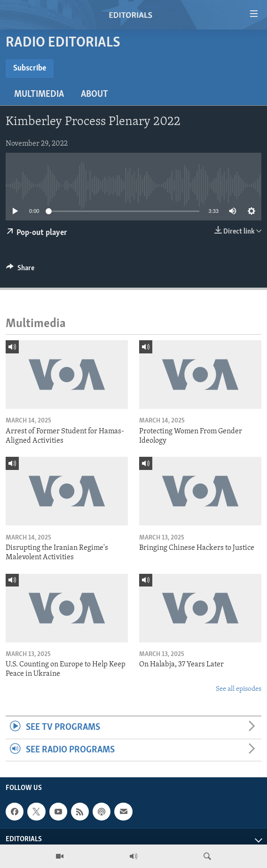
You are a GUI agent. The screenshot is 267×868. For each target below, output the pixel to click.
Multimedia (39, 94)
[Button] (20, 270)
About (94, 94)
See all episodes (239, 689)
